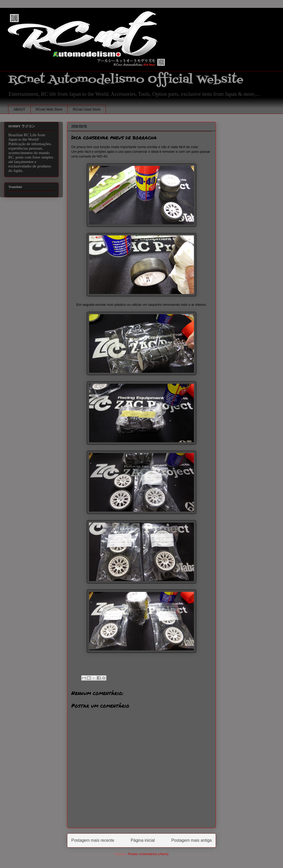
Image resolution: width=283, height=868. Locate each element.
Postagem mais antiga (192, 840)
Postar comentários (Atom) (148, 854)
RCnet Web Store (49, 109)
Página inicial (143, 840)
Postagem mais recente (93, 840)
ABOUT (20, 109)
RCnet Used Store (87, 109)
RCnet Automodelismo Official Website (126, 80)
